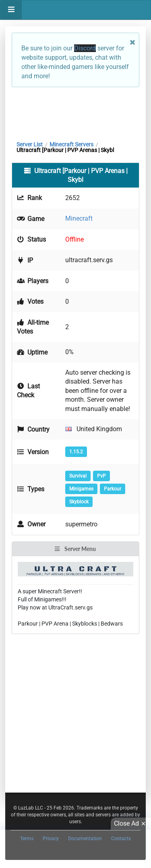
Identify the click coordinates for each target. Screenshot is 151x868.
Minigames (81, 489)
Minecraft (79, 218)
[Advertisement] (75, 112)
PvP (101, 476)
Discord (85, 48)
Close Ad (131, 824)
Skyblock (79, 502)
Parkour (113, 489)
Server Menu (75, 549)
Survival (78, 476)
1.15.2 (76, 452)
